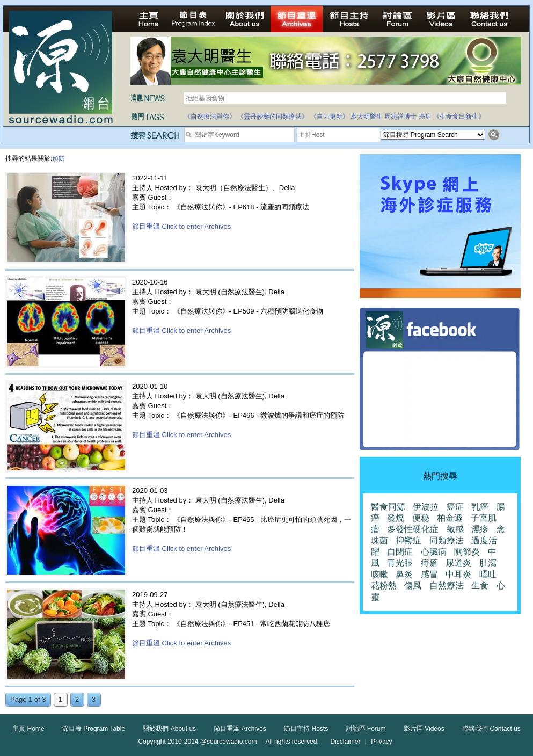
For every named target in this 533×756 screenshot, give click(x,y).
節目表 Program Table (94, 729)
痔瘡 (429, 563)
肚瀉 (488, 563)
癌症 (425, 117)
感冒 (429, 574)
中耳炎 (458, 574)
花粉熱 (384, 586)
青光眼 (400, 563)
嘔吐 (488, 574)
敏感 (455, 529)
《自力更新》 (330, 117)
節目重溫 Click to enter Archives (181, 226)
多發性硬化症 (413, 529)
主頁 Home (28, 729)
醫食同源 (388, 507)
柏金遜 (450, 518)
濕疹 (480, 529)
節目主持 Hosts (306, 729)
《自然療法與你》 (210, 117)
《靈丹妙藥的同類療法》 (273, 117)
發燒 (396, 518)
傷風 (413, 586)
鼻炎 (404, 574)
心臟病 (434, 552)
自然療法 (447, 586)
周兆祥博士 (400, 117)
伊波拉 (426, 507)
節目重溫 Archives (240, 729)
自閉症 (400, 552)
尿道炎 (458, 563)
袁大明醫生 (367, 117)
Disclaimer (345, 742)
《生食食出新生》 (459, 117)
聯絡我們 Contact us (491, 729)
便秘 (421, 518)
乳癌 (480, 507)
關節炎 (467, 552)
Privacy (381, 742)
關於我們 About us (169, 729)
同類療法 (447, 540)
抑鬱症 (408, 540)
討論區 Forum (366, 729)
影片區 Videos (424, 729)
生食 (480, 586)
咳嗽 (379, 574)
